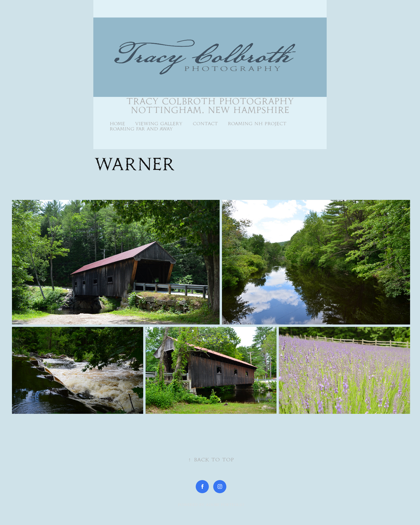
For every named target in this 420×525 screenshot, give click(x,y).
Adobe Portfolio (225, 505)
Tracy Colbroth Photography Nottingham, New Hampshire (212, 106)
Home (117, 124)
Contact (205, 124)
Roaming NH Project (257, 124)
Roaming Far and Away (141, 129)
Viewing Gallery (159, 124)
